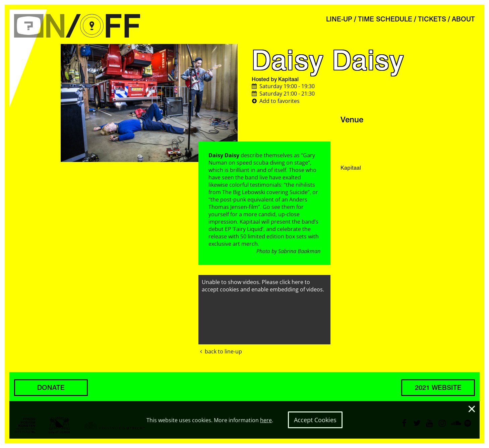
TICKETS (432, 19)
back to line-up (220, 351)
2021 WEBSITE (438, 388)
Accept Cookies (315, 420)
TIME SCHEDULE (385, 19)
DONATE (51, 388)
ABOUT (463, 19)
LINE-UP (339, 19)
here (266, 420)
